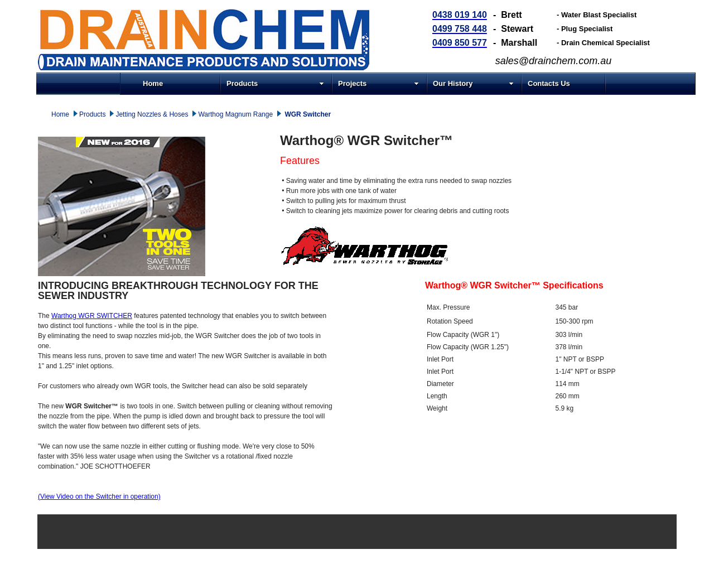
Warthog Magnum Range (235, 114)
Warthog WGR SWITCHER (92, 316)
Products (275, 83)
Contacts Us (549, 83)
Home (153, 83)
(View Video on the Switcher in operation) (99, 497)
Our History (473, 83)
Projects (378, 83)
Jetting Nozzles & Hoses (152, 114)
